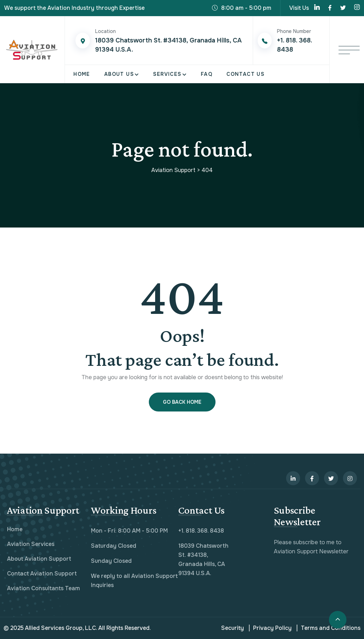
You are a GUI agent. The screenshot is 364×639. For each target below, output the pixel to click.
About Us (119, 74)
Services (167, 74)
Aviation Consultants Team (44, 588)
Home (82, 74)
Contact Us (245, 74)
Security (233, 628)
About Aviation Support (39, 559)
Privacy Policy (270, 628)
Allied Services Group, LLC (60, 628)
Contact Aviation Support (42, 574)
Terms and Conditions (329, 628)
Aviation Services (31, 544)
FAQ (207, 74)
